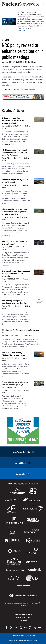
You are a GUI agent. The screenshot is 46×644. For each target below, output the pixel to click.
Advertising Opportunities (23, 614)
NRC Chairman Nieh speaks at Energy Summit (15, 242)
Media (35, 641)
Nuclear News (30, 62)
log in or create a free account (28, 89)
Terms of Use (22, 641)
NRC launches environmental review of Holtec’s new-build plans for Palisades (14, 152)
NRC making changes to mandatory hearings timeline (14, 302)
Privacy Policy (13, 641)
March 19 (17, 79)
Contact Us (23, 621)
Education (6, 40)
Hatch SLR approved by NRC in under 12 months (15, 181)
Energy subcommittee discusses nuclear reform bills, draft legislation (16, 273)
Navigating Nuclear (23, 617)
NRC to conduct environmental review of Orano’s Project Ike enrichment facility (15, 212)
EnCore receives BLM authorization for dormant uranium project (13, 120)
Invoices (30, 641)
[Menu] (43, 4)
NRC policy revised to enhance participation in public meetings (23, 51)
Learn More (21, 30)
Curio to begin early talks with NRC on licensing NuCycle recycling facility (15, 385)
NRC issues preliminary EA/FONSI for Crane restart (14, 354)
